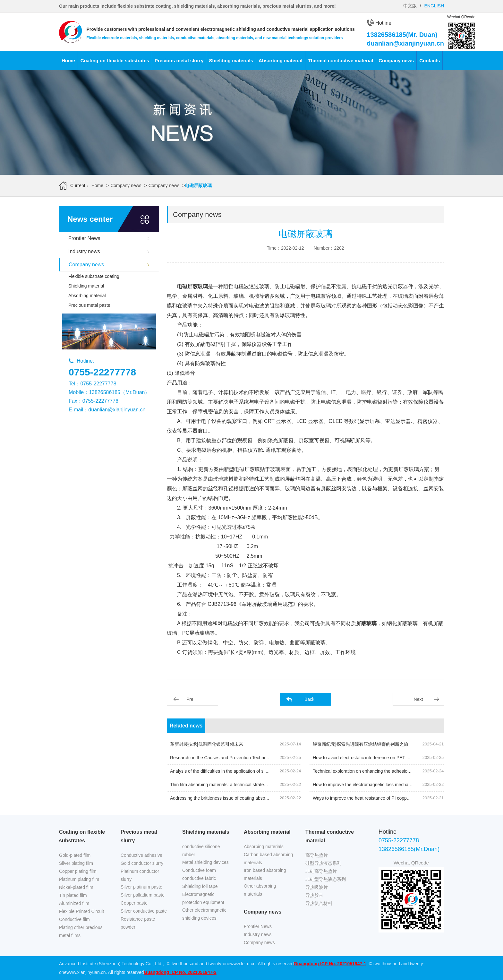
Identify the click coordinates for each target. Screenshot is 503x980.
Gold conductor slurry (142, 863)
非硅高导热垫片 (321, 871)
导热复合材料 (319, 903)
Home (68, 60)
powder (128, 927)
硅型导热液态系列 (323, 863)
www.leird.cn (243, 964)
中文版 (410, 6)
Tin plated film (73, 895)
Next (418, 699)
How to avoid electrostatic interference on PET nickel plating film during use (388, 758)
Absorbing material (281, 60)
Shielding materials (231, 60)
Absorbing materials (264, 847)
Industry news (84, 251)
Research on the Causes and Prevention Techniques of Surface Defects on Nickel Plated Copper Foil (271, 758)
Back (309, 699)
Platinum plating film (79, 879)
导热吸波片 (317, 887)
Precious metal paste (89, 305)
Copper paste (134, 903)
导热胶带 (314, 895)
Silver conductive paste (144, 911)
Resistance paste (138, 919)
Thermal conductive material (341, 60)
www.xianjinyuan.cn (86, 972)
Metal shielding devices (205, 862)
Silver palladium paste (143, 895)
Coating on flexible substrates (115, 60)
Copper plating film (78, 871)
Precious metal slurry (179, 60)
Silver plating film (76, 863)
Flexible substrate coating (94, 276)
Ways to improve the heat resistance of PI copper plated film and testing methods (393, 798)
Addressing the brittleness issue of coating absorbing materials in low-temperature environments (266, 798)
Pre (190, 699)
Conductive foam (199, 870)
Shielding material (86, 286)
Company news (396, 60)
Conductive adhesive (141, 855)
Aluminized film (74, 903)
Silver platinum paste (141, 887)
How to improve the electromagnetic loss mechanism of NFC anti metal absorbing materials (404, 785)
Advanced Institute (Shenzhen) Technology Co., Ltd (110, 964)
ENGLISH (434, 6)
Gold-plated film (75, 855)
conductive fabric (199, 878)
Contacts (430, 60)
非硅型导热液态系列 (326, 879)
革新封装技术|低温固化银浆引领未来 (207, 744)
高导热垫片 (317, 855)
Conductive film (74, 919)
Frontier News (84, 238)
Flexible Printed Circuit (81, 911)
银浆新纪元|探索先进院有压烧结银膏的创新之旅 (361, 744)
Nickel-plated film (76, 887)
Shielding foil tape (200, 886)
